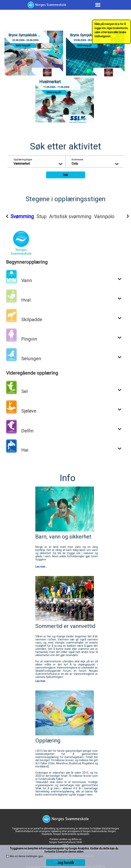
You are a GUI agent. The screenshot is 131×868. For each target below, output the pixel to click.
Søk (65, 175)
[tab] (30, 217)
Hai (25, 450)
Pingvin (29, 339)
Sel (25, 391)
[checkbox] (8, 856)
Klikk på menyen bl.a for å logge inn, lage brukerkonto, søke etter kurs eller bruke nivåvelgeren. (111, 30)
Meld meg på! (23, 46)
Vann (27, 280)
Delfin (27, 431)
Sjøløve (29, 411)
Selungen (31, 359)
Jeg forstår (66, 863)
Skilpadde (32, 320)
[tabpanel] (67, 345)
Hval (26, 300)
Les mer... (41, 567)
